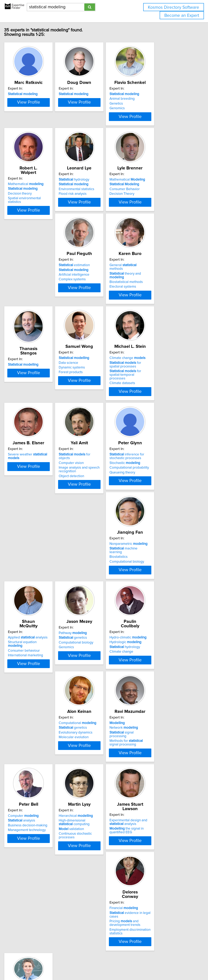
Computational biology (156, 511)
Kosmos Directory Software (173, 7)
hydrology (93, 198)
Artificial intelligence (32, 307)
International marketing (34, 610)
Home (129, 965)
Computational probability (97, 510)
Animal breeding (151, 103)
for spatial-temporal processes (99, 412)
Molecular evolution (31, 710)
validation (29, 808)
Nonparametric (157, 497)
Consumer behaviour (32, 606)
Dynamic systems (30, 407)
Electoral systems (91, 312)
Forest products (28, 411)
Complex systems (30, 312)
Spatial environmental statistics (40, 212)
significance (33, 897)
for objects (38, 497)
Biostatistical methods (94, 307)
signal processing (98, 705)
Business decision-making (158, 705)
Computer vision (29, 501)
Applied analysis (36, 596)
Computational (35, 696)
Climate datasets (90, 419)
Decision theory (28, 208)
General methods (98, 298)
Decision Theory (151, 212)
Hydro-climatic (157, 596)
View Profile (42, 128)
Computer (154, 696)
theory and (101, 302)
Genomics (146, 113)
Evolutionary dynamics (33, 705)
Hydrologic (154, 601)
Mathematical (34, 198)
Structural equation (38, 601)
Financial (153, 795)
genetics (92, 601)
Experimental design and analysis (96, 797)
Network (92, 700)
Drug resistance (28, 910)
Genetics (145, 108)
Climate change (95, 397)
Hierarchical (34, 795)
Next (116, 945)
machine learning (159, 501)
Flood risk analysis (91, 212)
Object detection (29, 514)
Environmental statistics (95, 208)
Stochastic (93, 505)
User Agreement (157, 965)
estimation (32, 298)
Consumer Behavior (153, 208)
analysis (152, 700)
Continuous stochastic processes (41, 813)
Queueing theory (90, 514)
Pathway (91, 596)
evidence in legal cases (164, 800)
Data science (26, 402)
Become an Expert (182, 16)
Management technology (157, 710)
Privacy (140, 965)
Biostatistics (147, 506)
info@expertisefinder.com (106, 965)
